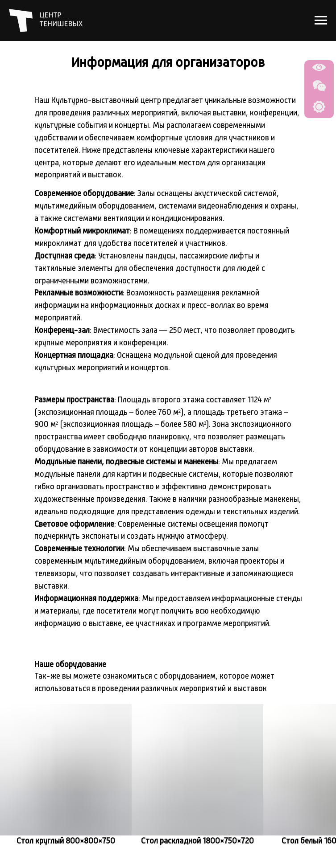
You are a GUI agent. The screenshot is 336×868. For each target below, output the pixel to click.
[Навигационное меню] (321, 20)
